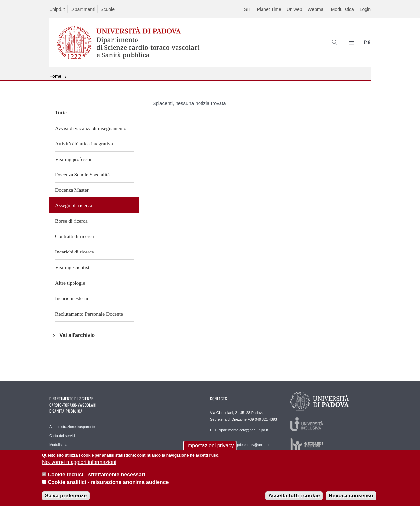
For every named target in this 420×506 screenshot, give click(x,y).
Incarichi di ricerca (74, 252)
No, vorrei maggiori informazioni (79, 464)
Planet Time (269, 9)
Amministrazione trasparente (72, 427)
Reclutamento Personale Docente (89, 314)
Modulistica (343, 9)
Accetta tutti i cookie (294, 498)
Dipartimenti (83, 9)
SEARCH (359, 52)
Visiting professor (73, 159)
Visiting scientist (72, 267)
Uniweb (294, 9)
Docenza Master (72, 190)
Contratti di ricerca (74, 236)
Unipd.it (57, 9)
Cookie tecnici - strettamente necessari (96, 477)
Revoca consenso (351, 498)
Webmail (317, 9)
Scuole (107, 9)
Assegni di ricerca (74, 205)
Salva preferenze (66, 498)
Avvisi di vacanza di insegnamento (91, 128)
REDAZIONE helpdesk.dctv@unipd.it (240, 445)
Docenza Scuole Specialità (82, 175)
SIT (248, 9)
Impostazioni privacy (210, 447)
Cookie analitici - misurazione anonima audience (108, 484)
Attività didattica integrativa (84, 144)
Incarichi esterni (72, 298)
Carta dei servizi (62, 436)
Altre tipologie (70, 283)
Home (55, 76)
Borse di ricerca (71, 221)
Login (365, 9)
